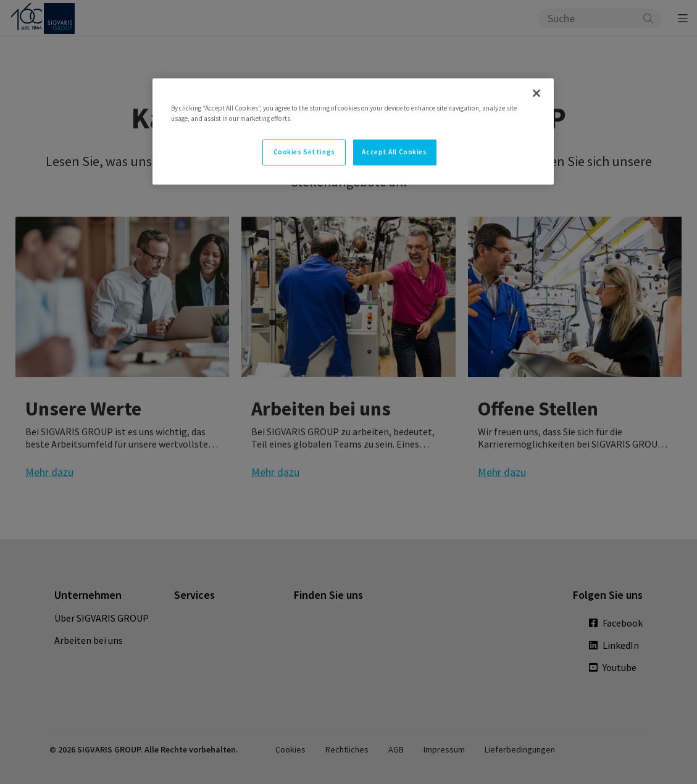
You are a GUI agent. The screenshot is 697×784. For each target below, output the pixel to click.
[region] (353, 131)
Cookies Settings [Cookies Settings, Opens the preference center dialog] (304, 152)
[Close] (536, 93)
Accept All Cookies (394, 152)
